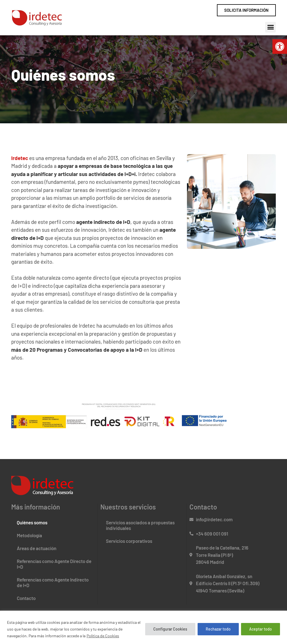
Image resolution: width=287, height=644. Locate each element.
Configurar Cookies (170, 629)
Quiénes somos (32, 522)
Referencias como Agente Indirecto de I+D (53, 582)
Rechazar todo (218, 629)
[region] (143, 627)
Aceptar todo (261, 629)
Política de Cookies (103, 636)
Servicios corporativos (129, 541)
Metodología (29, 535)
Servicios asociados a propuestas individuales (140, 525)
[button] (280, 47)
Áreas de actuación (37, 548)
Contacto (26, 598)
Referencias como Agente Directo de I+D (54, 564)
